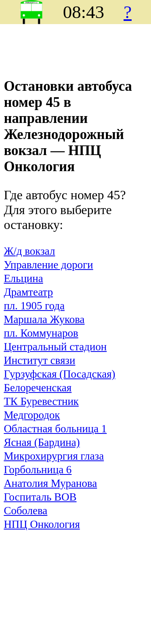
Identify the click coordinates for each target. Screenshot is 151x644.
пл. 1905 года (34, 306)
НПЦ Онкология (42, 524)
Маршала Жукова (44, 319)
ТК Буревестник (41, 401)
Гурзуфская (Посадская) (59, 374)
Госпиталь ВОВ (40, 497)
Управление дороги (48, 265)
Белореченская (37, 388)
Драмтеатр (28, 292)
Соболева (25, 511)
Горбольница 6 (38, 470)
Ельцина (23, 278)
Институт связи (39, 360)
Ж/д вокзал (29, 251)
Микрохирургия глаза (54, 456)
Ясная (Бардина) (42, 442)
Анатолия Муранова (50, 483)
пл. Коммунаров (41, 333)
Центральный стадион (55, 347)
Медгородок (32, 415)
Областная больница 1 (55, 429)
